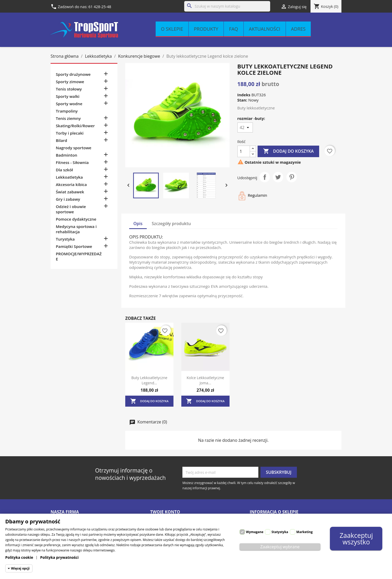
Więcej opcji (20, 568)
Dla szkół (64, 170)
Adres (298, 29)
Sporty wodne (69, 104)
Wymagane (255, 532)
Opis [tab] (138, 224)
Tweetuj (278, 177)
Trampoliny (67, 111)
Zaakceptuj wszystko (356, 538)
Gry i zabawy (68, 199)
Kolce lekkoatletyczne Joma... (205, 380)
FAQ (234, 29)
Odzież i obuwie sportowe (71, 209)
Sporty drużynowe (73, 74)
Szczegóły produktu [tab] (171, 224)
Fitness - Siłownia (72, 162)
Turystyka (65, 239)
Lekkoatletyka (69, 177)
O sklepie (172, 29)
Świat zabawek (70, 192)
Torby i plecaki (70, 133)
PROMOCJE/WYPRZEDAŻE (79, 256)
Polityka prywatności (59, 557)
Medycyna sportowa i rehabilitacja (76, 229)
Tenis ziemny (68, 118)
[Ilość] (244, 151)
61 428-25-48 (100, 7)
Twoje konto (165, 512)
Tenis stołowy (69, 89)
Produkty (206, 29)
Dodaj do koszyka (288, 151)
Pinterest (292, 177)
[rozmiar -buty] (245, 128)
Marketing (304, 532)
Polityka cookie (19, 557)
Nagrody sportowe (74, 148)
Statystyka (280, 532)
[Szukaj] (227, 6)
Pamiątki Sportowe (74, 246)
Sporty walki (68, 96)
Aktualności (265, 29)
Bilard (61, 140)
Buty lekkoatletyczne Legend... (149, 380)
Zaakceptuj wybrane (280, 547)
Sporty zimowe (70, 82)
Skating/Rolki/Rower (75, 126)
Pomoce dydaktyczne (76, 219)
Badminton (67, 155)
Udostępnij (265, 177)
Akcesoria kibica (71, 184)
